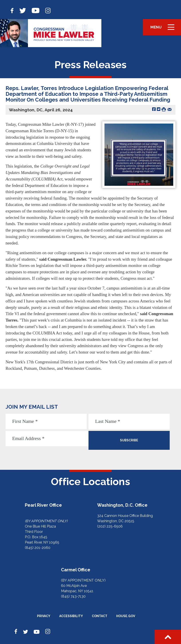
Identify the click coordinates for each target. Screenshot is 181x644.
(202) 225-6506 (110, 526)
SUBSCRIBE (129, 440)
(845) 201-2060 (38, 548)
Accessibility (71, 616)
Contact (100, 616)
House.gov (126, 616)
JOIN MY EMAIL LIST (32, 407)
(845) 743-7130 (73, 596)
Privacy (44, 616)
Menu (164, 29)
